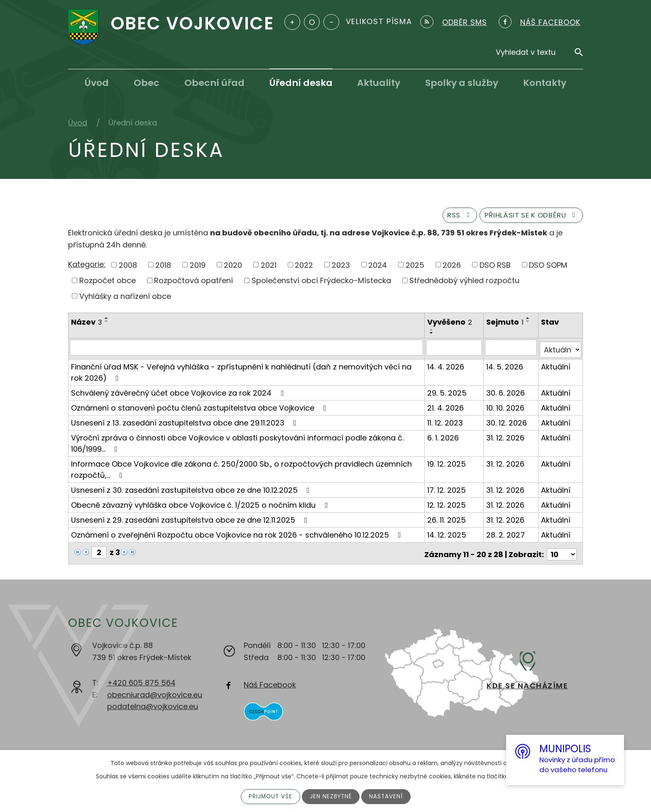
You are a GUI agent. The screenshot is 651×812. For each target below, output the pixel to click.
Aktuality (379, 83)
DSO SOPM (548, 267)
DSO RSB (495, 267)
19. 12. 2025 (447, 464)
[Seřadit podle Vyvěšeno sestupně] (433, 335)
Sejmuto (506, 325)
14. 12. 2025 (448, 535)
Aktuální (556, 367)
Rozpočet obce (108, 283)
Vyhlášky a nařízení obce (125, 299)
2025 (415, 267)
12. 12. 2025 (447, 505)
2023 (341, 267)
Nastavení (387, 796)
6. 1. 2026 (444, 438)
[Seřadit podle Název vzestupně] (107, 321)
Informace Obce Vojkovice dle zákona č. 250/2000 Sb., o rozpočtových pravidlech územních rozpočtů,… (241, 470)
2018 (163, 267)
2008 (128, 267)
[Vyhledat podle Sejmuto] (512, 350)
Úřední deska (301, 83)
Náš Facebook (270, 683)
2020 (233, 267)
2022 (304, 267)
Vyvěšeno (450, 325)
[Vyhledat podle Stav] (561, 350)
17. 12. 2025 (447, 490)
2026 (452, 267)
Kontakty (545, 83)
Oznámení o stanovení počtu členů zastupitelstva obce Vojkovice (200, 408)
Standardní (312, 22)
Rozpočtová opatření (193, 283)
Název (87, 325)
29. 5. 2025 (448, 393)
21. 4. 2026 (446, 408)
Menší (331, 22)
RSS (448, 217)
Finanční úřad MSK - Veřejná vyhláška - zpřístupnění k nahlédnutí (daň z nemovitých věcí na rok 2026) (241, 372)
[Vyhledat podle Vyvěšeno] (455, 350)
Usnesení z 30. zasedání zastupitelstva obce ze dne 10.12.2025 (192, 490)
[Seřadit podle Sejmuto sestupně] (529, 324)
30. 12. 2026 (507, 423)
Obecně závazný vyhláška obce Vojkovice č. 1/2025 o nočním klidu (201, 505)
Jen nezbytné (331, 796)
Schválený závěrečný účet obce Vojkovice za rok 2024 (179, 393)
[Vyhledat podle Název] (247, 350)
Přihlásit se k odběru (527, 217)
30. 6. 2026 (506, 393)
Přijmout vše (269, 796)
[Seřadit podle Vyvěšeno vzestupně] (433, 332)
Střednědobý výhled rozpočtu (464, 283)
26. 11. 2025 (447, 520)
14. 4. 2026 (447, 367)
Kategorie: (87, 267)
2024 (378, 267)
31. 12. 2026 (506, 438)
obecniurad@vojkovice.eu (155, 692)
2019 (198, 267)
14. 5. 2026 (505, 367)
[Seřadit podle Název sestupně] (107, 324)
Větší (292, 22)
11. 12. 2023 (446, 423)
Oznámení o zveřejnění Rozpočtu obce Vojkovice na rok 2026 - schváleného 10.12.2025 (238, 535)
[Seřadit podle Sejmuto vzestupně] (529, 321)
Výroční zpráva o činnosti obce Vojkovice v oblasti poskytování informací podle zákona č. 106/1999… (237, 443)
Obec (147, 83)
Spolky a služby (462, 83)
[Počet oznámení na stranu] (562, 552)
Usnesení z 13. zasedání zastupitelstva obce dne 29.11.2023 (185, 423)
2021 (269, 267)
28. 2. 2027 (506, 535)
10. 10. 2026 (506, 408)
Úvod (97, 83)
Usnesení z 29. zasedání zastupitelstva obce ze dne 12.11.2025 (191, 520)
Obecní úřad (214, 83)
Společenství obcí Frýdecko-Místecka (321, 283)
